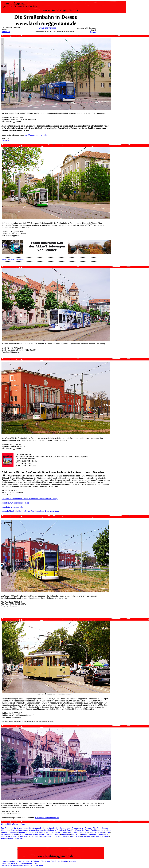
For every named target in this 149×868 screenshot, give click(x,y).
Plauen (4, 838)
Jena (91, 832)
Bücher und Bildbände (50, 861)
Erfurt (68, 830)
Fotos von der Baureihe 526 (13, 259)
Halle (75, 832)
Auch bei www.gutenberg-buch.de (15, 503)
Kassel (107, 832)
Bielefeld (96, 828)
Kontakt (64, 861)
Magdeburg (76, 834)
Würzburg (96, 836)
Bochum (105, 828)
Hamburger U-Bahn (36, 832)
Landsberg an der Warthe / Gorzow (38, 834)
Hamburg (22, 832)
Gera (109, 830)
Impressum (6, 861)
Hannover (13, 832)
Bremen (88, 828)
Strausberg (24, 836)
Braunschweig (78, 828)
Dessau (32, 830)
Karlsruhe (99, 832)
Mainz (85, 834)
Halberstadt (67, 832)
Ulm (32, 836)
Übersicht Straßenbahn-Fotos (13, 824)
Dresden (93, 32)
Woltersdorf (86, 836)
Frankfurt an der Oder (80, 830)
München (93, 834)
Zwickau (20, 838)
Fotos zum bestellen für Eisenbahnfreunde (19, 863)
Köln (20, 834)
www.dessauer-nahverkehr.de (47, 818)
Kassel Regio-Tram (9, 834)
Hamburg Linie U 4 (53, 832)
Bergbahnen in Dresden (54, 830)
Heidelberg (83, 832)
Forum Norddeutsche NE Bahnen (26, 861)
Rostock (11, 838)
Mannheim (65, 834)
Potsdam (105, 836)
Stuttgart (66, 836)
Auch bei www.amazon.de (12, 507)
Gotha (5, 832)
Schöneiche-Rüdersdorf (45, 836)
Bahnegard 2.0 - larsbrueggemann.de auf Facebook (23, 865)
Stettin (58, 836)
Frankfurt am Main (98, 830)
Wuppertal (75, 836)
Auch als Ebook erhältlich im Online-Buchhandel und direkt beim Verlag (30, 511)
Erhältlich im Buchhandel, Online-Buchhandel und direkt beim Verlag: (30, 499)
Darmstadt (6, 32)
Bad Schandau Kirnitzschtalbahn (14, 828)
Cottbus (14, 830)
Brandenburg (65, 828)
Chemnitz (5, 830)
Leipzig (57, 834)
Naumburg (102, 834)
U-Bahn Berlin (52, 828)
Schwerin (14, 836)
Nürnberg (5, 836)
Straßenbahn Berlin (37, 828)
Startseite (72, 861)
